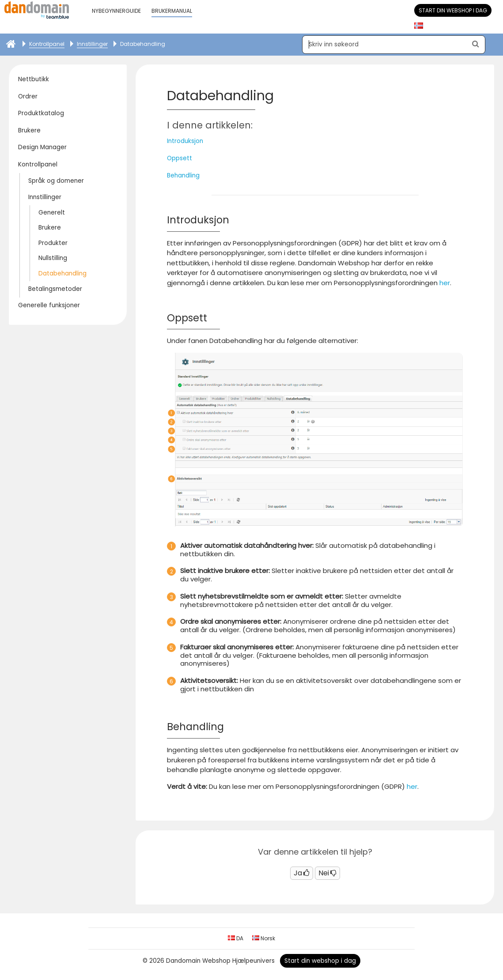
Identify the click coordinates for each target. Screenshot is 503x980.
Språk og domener (56, 181)
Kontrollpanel (38, 164)
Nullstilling (53, 258)
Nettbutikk (34, 79)
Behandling (183, 175)
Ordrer (28, 96)
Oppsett (180, 158)
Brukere (29, 130)
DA (236, 938)
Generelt (52, 213)
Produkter (53, 243)
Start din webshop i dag (453, 10)
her (445, 283)
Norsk (264, 938)
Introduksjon (185, 141)
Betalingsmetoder (55, 289)
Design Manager (42, 147)
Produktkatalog (41, 113)
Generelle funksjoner (49, 305)
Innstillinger (45, 197)
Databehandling (62, 273)
